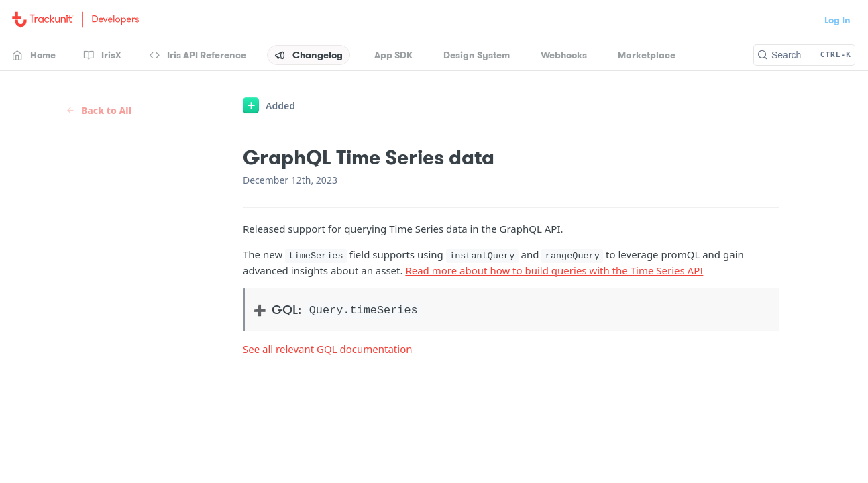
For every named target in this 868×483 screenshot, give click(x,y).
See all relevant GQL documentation (328, 349)
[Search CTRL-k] (804, 55)
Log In (837, 20)
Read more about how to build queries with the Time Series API (554, 270)
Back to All (99, 110)
